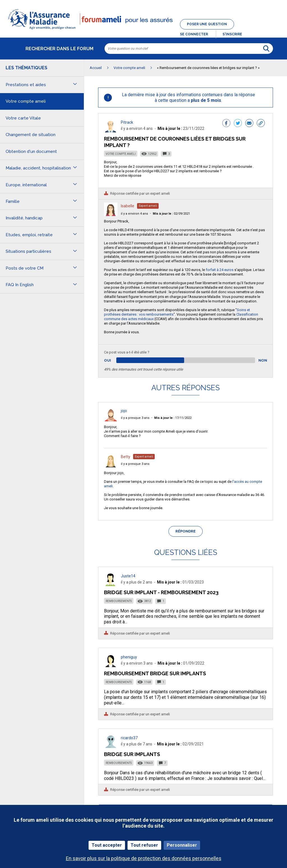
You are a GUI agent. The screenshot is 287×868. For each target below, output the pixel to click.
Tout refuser (144, 845)
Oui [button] (114, 360)
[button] (143, 30)
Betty (126, 457)
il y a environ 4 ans (134, 214)
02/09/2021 (171, 214)
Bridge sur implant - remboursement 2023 (161, 592)
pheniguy (129, 657)
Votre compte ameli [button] (26, 101)
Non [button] (263, 360)
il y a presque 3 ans (135, 418)
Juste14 (128, 576)
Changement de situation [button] (31, 135)
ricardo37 (129, 738)
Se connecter (194, 34)
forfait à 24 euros (220, 270)
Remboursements (119, 601)
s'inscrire (232, 34)
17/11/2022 (173, 418)
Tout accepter (107, 845)
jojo (124, 411)
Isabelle (128, 206)
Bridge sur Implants (132, 754)
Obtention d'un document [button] (31, 151)
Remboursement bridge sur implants (155, 673)
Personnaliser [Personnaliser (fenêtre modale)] (182, 845)
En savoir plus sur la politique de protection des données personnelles (144, 858)
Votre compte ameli (121, 154)
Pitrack (127, 122)
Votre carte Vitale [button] (23, 118)
